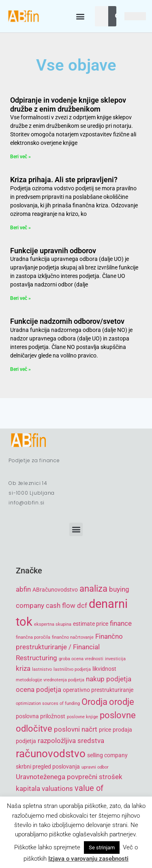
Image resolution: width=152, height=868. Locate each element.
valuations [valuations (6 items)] (57, 788)
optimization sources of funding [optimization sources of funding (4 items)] (48, 703)
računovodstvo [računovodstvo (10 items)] (51, 754)
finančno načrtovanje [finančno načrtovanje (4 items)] (73, 637)
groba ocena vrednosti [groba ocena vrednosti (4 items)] (81, 659)
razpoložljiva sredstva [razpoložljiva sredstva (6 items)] (71, 741)
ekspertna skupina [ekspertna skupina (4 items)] (53, 624)
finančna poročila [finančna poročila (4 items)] (33, 637)
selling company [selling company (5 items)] (107, 755)
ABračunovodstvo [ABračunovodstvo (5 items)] (55, 590)
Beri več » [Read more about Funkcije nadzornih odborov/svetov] (20, 369)
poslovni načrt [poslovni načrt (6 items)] (76, 729)
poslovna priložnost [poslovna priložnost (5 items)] (41, 716)
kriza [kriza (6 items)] (23, 668)
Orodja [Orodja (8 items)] (94, 702)
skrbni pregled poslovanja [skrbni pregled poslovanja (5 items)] (48, 767)
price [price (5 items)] (105, 730)
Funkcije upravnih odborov (53, 251)
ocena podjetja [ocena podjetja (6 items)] (39, 689)
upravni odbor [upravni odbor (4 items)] (95, 767)
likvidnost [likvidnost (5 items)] (104, 669)
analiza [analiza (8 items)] (93, 589)
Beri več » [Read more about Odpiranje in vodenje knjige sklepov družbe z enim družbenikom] (20, 157)
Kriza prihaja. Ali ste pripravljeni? (64, 180)
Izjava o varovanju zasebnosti (88, 859)
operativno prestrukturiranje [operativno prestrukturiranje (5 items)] (98, 690)
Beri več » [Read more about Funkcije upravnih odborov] (20, 298)
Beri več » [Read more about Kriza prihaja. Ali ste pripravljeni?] (20, 228)
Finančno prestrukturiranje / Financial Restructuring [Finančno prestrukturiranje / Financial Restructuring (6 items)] (69, 647)
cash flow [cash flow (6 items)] (61, 605)
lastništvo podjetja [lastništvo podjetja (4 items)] (72, 669)
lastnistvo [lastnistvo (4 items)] (42, 669)
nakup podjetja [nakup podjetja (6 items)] (109, 679)
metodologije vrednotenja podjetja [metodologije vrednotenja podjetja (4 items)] (50, 680)
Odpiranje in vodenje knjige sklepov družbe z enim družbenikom (68, 104)
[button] (80, 16)
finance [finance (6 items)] (121, 623)
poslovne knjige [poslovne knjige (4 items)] (82, 717)
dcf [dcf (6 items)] (82, 605)
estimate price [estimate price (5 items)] (91, 624)
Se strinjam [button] (102, 848)
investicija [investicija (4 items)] (115, 659)
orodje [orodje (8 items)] (122, 702)
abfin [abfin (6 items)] (23, 589)
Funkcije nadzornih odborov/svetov (67, 321)
